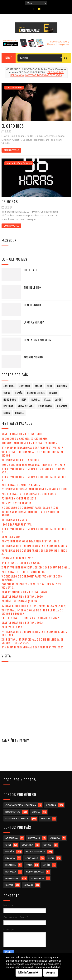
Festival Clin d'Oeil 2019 (17, 558)
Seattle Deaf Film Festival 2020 (22, 596)
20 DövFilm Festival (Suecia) (20, 601)
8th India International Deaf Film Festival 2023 (33, 647)
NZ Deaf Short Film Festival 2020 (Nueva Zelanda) (34, 606)
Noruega (8, 406)
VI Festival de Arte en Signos (20, 460)
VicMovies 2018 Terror (16, 503)
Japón (58, 400)
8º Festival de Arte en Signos (21, 563)
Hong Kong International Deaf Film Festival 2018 (33, 465)
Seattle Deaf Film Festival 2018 (22, 434)
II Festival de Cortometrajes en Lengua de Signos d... (34, 531)
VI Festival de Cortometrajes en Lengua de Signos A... (34, 552)
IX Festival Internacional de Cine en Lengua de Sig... (35, 489)
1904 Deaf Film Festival (17, 524)
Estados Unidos (36, 393)
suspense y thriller (17, 819)
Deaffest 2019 (11, 537)
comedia (51, 805)
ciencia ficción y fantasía (19, 163)
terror (45, 819)
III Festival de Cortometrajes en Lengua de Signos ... (36, 546)
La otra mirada (34, 322)
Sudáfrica (62, 406)
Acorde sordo (33, 357)
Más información (29, 973)
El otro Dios (13, 126)
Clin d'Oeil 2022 (12, 627)
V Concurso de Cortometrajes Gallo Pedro (30, 507)
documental (13, 812)
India (23, 400)
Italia (47, 400)
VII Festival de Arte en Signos (21, 485)
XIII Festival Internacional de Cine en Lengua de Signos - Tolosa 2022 (33, 641)
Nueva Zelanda (26, 406)
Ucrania (19, 413)
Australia (25, 386)
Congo (7, 393)
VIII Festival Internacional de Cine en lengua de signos (33, 454)
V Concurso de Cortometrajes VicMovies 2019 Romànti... (32, 578)
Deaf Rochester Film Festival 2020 (24, 592)
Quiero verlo (11, 150)
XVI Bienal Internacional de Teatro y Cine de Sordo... (31, 513)
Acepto (51, 973)
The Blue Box (32, 287)
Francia (53, 393)
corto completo (14, 88)
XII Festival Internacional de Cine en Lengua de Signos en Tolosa (32, 612)
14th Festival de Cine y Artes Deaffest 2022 (30, 618)
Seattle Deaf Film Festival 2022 (22, 622)
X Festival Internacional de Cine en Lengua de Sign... (36, 567)
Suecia (7, 413)
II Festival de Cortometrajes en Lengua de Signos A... (34, 478)
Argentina (9, 386)
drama (36, 812)
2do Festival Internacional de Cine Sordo (29, 494)
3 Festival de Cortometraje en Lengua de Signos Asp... (33, 471)
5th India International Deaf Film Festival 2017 (32, 447)
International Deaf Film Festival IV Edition (29, 443)
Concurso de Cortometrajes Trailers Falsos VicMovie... (31, 586)
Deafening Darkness (37, 340)
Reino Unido (45, 406)
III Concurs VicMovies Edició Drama (25, 438)
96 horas (10, 202)
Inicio (9, 58)
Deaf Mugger (32, 305)
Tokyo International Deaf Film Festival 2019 (30, 541)
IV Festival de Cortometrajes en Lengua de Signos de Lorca (34, 633)
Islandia (35, 400)
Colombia (62, 386)
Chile (50, 386)
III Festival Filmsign (14, 520)
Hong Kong (10, 400)
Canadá (38, 386)
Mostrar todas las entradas (43, 75)
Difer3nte (30, 270)
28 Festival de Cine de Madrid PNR (23, 572)
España (19, 393)
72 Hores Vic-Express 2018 (19, 498)
